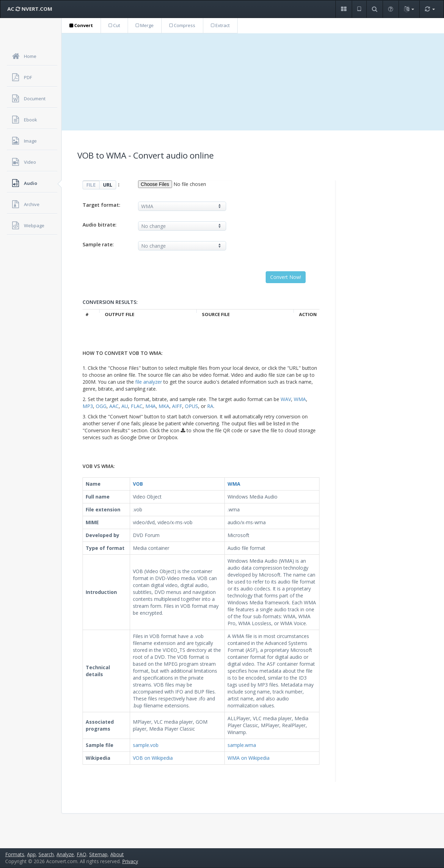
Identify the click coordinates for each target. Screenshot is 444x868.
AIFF (177, 406)
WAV (286, 399)
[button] (344, 9)
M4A (151, 406)
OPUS (191, 406)
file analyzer (149, 382)
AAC (114, 406)
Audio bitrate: (100, 225)
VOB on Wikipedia (153, 758)
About (117, 854)
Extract (220, 25)
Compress (182, 25)
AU (125, 406)
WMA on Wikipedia (249, 758)
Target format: (101, 205)
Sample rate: (98, 244)
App (31, 854)
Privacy (130, 861)
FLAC (137, 406)
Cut (114, 25)
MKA (164, 406)
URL (108, 185)
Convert (81, 25)
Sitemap (98, 854)
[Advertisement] (253, 82)
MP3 (88, 406)
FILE (91, 185)
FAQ (82, 854)
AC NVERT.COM (30, 9)
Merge (145, 25)
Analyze (65, 854)
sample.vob (146, 745)
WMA (300, 399)
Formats (15, 854)
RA (210, 406)
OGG (101, 406)
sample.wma (242, 745)
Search (46, 854)
